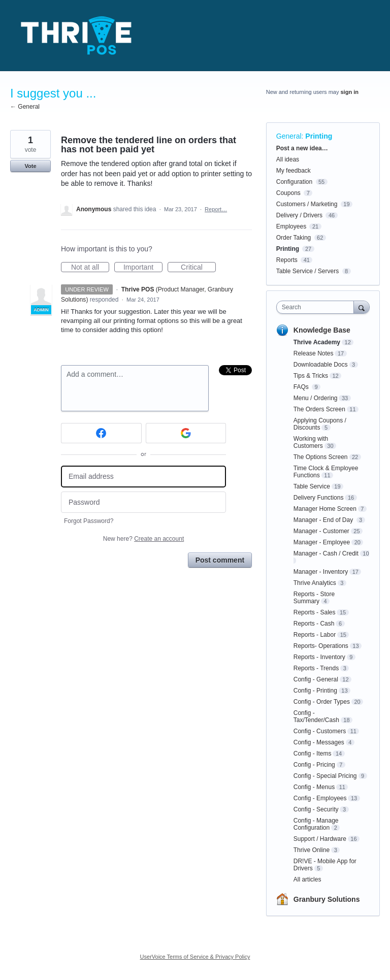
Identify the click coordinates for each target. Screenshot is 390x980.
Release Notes (314, 353)
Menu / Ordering (316, 398)
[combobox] (317, 307)
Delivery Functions (319, 498)
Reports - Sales (315, 612)
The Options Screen (321, 457)
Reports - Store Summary (314, 598)
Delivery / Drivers (299, 215)
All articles (307, 879)
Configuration (294, 182)
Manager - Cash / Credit (326, 553)
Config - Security (316, 809)
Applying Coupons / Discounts (320, 424)
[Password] (143, 502)
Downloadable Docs (321, 365)
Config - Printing (315, 691)
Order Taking (294, 238)
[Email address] (143, 477)
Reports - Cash (314, 624)
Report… (216, 209)
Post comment (220, 560)
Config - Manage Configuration (316, 824)
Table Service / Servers (307, 271)
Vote (30, 166)
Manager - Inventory (321, 572)
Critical (198, 268)
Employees (291, 226)
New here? (143, 539)
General (289, 136)
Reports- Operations (321, 646)
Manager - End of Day (324, 520)
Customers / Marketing (307, 204)
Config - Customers (320, 731)
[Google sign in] (186, 433)
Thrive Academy (317, 342)
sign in (350, 92)
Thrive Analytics (315, 583)
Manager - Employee (322, 542)
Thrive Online (312, 850)
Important (143, 268)
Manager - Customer (321, 531)
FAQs (302, 387)
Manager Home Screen (325, 509)
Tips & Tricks (311, 376)
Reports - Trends (316, 668)
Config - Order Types (322, 702)
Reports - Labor (315, 635)
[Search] (362, 307)
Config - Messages (319, 742)
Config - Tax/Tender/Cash (316, 716)
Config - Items (313, 754)
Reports (287, 260)
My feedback (294, 171)
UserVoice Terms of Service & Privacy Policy (195, 957)
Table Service (312, 486)
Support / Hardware (320, 839)
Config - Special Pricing (325, 776)
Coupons (288, 193)
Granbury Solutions (327, 899)
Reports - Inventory (319, 657)
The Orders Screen (319, 409)
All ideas (288, 159)
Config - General (316, 679)
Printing (319, 136)
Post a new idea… (302, 148)
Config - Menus (314, 787)
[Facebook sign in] (101, 433)
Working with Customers (311, 442)
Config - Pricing (314, 765)
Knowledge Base (322, 330)
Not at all (90, 268)
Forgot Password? (89, 521)
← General (25, 107)
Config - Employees (320, 798)
